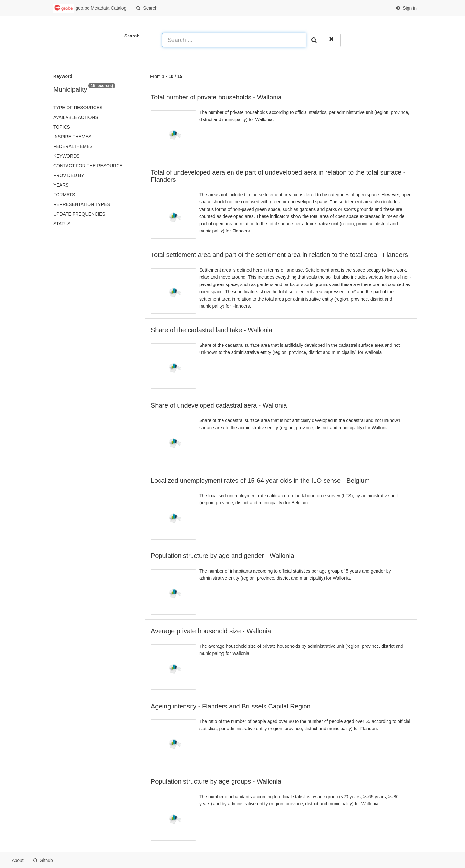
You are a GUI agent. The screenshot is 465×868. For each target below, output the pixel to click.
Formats (64, 195)
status (62, 224)
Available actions (76, 117)
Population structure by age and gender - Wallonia (222, 556)
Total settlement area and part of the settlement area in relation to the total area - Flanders (279, 255)
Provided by (69, 175)
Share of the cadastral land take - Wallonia (212, 330)
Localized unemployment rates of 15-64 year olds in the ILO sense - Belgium (260, 480)
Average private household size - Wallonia (211, 631)
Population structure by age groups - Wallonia (216, 781)
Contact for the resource (88, 166)
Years (61, 185)
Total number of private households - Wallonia (216, 97)
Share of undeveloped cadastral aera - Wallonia (219, 405)
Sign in (406, 8)
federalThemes (73, 146)
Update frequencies (79, 214)
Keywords (67, 156)
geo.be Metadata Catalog (90, 8)
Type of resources (78, 108)
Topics (62, 127)
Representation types (82, 204)
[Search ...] (234, 40)
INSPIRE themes (72, 137)
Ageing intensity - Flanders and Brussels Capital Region (231, 706)
